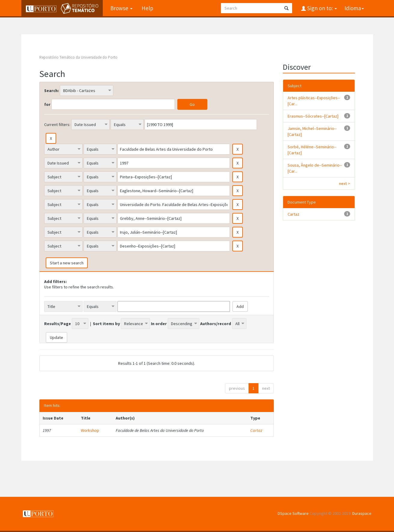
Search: (52, 91)
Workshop (90, 430)
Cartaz (256, 430)
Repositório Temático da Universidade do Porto (78, 57)
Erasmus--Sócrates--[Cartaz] (313, 116)
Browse (121, 8)
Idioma (354, 8)
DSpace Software (293, 513)
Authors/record (216, 324)
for (47, 104)
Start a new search (67, 263)
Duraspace (362, 513)
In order (159, 324)
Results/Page (58, 324)
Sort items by (106, 324)
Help (147, 8)
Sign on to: (321, 8)
